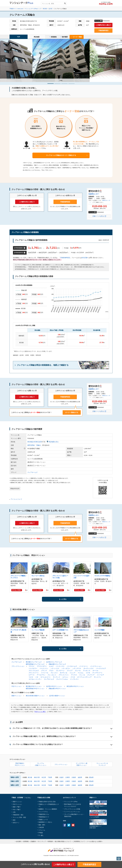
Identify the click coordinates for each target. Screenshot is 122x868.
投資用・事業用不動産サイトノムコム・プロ (98, 807)
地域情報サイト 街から (45, 822)
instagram (77, 825)
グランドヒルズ (34, 671)
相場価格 (53, 37)
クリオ (73, 677)
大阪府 (61, 777)
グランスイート (34, 673)
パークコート (83, 666)
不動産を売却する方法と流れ (47, 802)
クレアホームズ (32, 472)
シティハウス (55, 668)
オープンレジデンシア (84, 677)
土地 (14, 812)
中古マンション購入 (40, 712)
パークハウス (60, 666)
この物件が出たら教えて (103, 25)
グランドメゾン (64, 675)
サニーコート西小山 (38, 576)
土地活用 (41, 827)
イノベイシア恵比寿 (38, 630)
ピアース (32, 675)
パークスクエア (101, 668)
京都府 (74, 777)
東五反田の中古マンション (75, 686)
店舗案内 (33, 841)
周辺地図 (37, 37)
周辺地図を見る (53, 442)
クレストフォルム (62, 679)
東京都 (30, 777)
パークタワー (33, 668)
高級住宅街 (67, 816)
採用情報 (26, 841)
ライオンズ (87, 671)
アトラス (74, 675)
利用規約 (50, 841)
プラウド (32, 666)
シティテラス (77, 668)
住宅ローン (16, 823)
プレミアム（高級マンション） (40, 764)
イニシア (72, 673)
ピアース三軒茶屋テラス (60, 630)
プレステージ (60, 671)
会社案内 (19, 841)
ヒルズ (51, 666)
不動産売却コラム (44, 814)
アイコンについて (16, 499)
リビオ (31, 677)
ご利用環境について (79, 841)
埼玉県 (44, 777)
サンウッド (57, 677)
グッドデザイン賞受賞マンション (82, 764)
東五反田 (39, 442)
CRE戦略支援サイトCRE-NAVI (96, 827)
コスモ (88, 673)
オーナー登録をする (72, 412)
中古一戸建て (17, 810)
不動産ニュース (43, 820)
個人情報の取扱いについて (63, 841)
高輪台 (39, 445)
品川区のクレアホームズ (54, 662)
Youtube (73, 825)
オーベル (95, 671)
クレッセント (52, 675)
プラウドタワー (42, 666)
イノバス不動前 (99, 630)
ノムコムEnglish (94, 817)
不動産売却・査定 (18, 815)
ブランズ (44, 671)
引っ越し (41, 835)
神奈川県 (37, 777)
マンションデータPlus (17, 773)
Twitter (69, 825)
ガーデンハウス (88, 668)
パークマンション (96, 666)
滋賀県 (80, 777)
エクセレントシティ (35, 679)
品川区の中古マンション (54, 686)
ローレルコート (46, 677)
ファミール (45, 673)
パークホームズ (72, 666)
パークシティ (44, 668)
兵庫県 (68, 777)
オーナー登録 (77, 37)
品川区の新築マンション (57, 696)
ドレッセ (82, 675)
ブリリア (70, 671)
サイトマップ (42, 841)
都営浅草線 (31, 445)
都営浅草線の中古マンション (35, 688)
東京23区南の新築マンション (35, 696)
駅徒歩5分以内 (15, 489)
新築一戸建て (17, 807)
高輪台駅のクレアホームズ (57, 664)
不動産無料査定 (103, 30)
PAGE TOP (119, 858)
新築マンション (17, 696)
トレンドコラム (43, 812)
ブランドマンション (18, 666)
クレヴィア (91, 675)
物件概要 (64, 37)
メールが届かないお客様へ (95, 841)
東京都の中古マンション (34, 686)
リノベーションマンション (72, 812)
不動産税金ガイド (44, 817)
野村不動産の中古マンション (20, 764)
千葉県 (50, 777)
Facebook (64, 825)
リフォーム (42, 830)
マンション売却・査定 (19, 817)
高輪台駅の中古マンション (57, 688)
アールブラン (41, 675)
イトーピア (100, 675)
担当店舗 (84, 258)
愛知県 (91, 777)
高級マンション (79, 814)
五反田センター (94, 194)
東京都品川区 (32, 442)
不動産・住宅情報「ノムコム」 (22, 798)
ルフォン (65, 677)
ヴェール (78, 671)
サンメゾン (98, 677)
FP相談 (41, 833)
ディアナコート (97, 673)
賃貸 (14, 820)
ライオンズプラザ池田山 (102, 576)
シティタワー (66, 668)
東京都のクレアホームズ (34, 662)
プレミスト (54, 673)
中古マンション (17, 686)
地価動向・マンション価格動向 (48, 809)
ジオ (37, 677)
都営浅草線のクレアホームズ (35, 664)
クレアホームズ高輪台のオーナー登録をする (61, 155)
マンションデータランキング (102, 764)
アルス (51, 671)
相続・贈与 (42, 825)
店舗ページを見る (98, 216)
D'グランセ (64, 673)
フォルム (81, 673)
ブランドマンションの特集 (72, 809)
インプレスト (74, 679)
